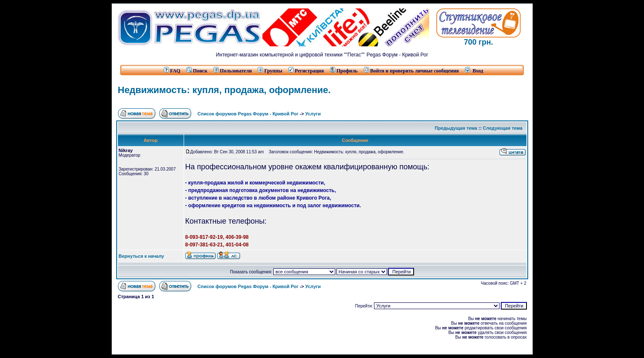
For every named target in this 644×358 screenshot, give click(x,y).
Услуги (313, 114)
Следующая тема (502, 128)
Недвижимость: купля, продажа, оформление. (224, 90)
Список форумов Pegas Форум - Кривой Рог (248, 114)
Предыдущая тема (456, 128)
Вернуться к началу (142, 256)
